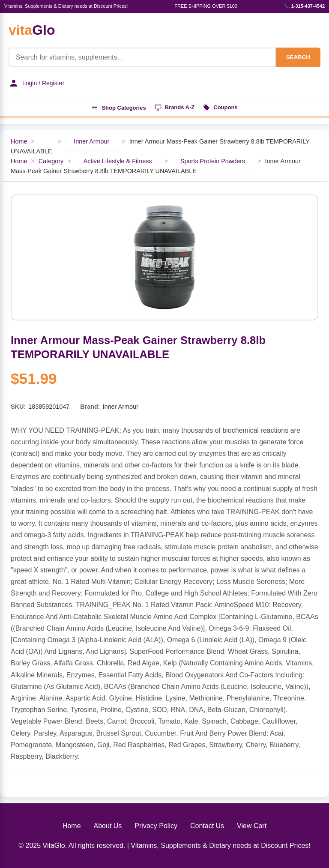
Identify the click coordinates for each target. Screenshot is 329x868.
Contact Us (207, 826)
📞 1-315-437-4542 (304, 6)
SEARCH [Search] (298, 57)
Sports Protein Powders (213, 161)
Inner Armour (91, 141)
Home (19, 141)
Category (51, 161)
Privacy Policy (156, 826)
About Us (108, 826)
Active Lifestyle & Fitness (118, 161)
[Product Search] (142, 57)
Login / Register (36, 83)
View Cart (252, 826)
